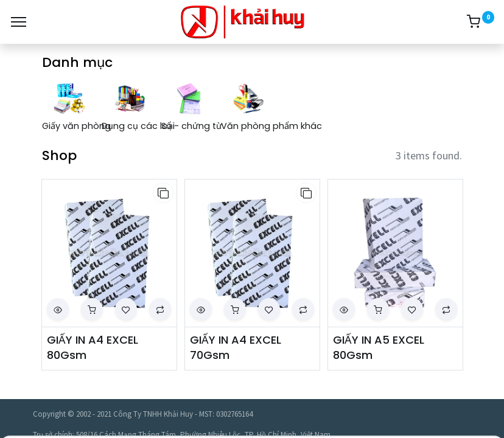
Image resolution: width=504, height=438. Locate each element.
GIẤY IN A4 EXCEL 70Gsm (236, 347)
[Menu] (19, 22)
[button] (163, 193)
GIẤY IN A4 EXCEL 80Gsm (93, 347)
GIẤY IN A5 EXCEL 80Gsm (379, 347)
